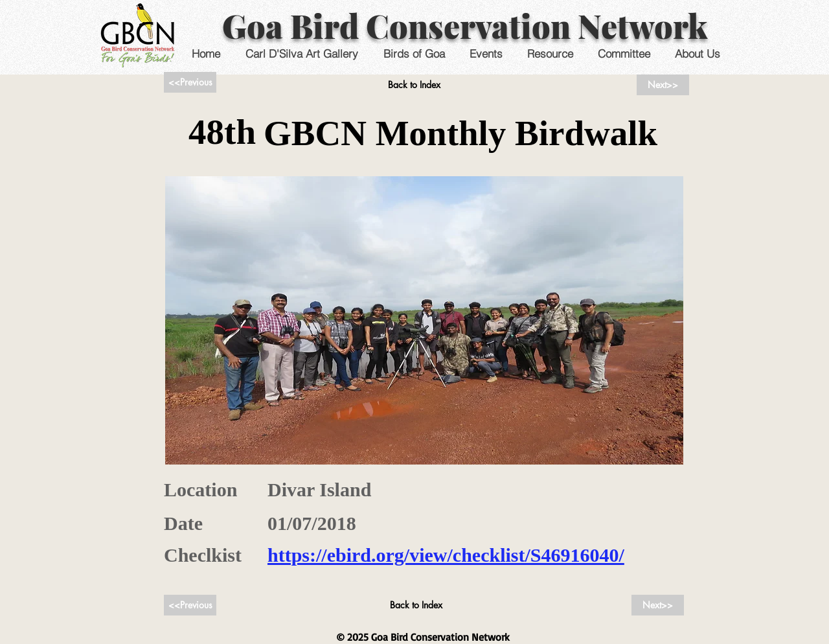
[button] (485, 53)
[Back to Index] (414, 85)
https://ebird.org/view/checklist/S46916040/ (446, 555)
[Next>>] (663, 85)
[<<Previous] (190, 82)
